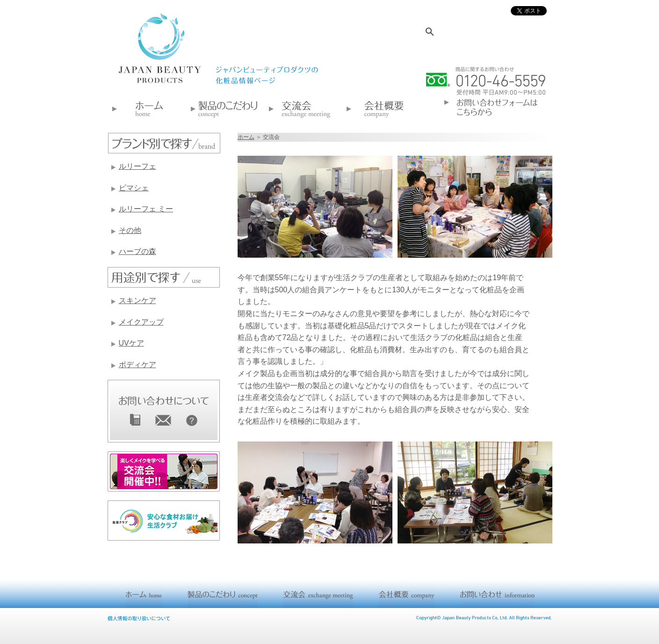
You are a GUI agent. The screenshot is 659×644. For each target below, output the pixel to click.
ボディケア (138, 365)
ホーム (246, 137)
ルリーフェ (138, 166)
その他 (130, 230)
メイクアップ (141, 322)
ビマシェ (134, 188)
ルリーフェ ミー (146, 209)
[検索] (477, 32)
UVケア (131, 343)
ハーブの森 (138, 251)
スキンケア (138, 300)
